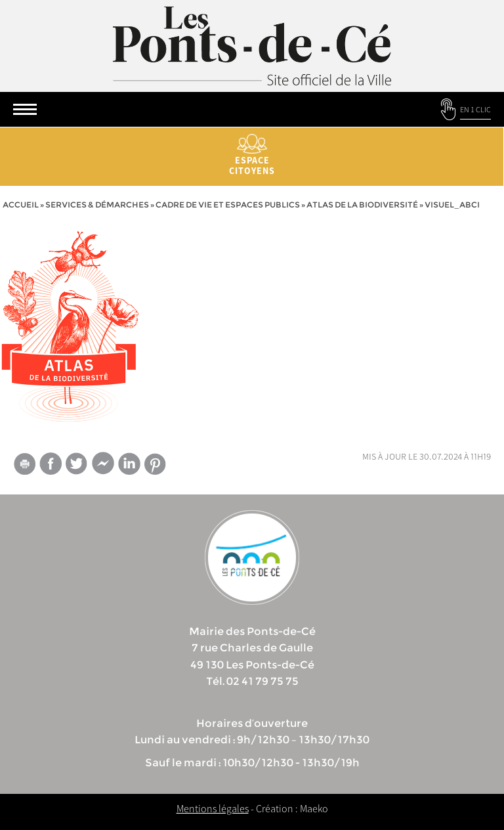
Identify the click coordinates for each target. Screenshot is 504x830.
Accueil (21, 205)
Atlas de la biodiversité (362, 205)
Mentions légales (213, 808)
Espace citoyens (252, 155)
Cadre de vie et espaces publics (228, 205)
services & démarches (97, 205)
